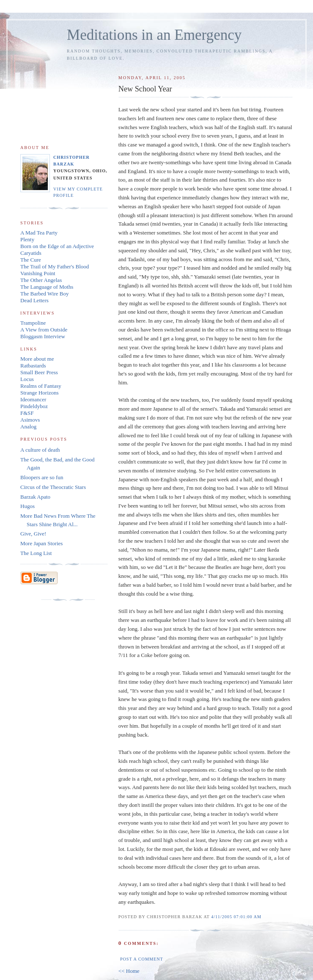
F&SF (27, 413)
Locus (27, 379)
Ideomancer (33, 399)
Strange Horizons (40, 393)
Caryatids (31, 253)
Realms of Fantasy (41, 386)
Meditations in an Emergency (154, 35)
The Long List (36, 553)
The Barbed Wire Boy (44, 294)
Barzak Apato (35, 497)
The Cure (31, 260)
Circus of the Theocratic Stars (53, 487)
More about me (37, 359)
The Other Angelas (41, 280)
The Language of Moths (47, 287)
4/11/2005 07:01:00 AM (236, 917)
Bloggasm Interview (43, 336)
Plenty (27, 239)
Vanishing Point (38, 273)
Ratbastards (33, 366)
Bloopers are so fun (42, 477)
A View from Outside (44, 330)
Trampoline (33, 323)
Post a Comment (142, 959)
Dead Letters (34, 300)
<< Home (129, 971)
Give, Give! (33, 534)
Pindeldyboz (34, 406)
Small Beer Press (39, 372)
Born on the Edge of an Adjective (57, 246)
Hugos (27, 506)
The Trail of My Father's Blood (55, 266)
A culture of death (40, 450)
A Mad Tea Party (39, 233)
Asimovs (30, 420)
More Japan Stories (41, 543)
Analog (28, 427)
